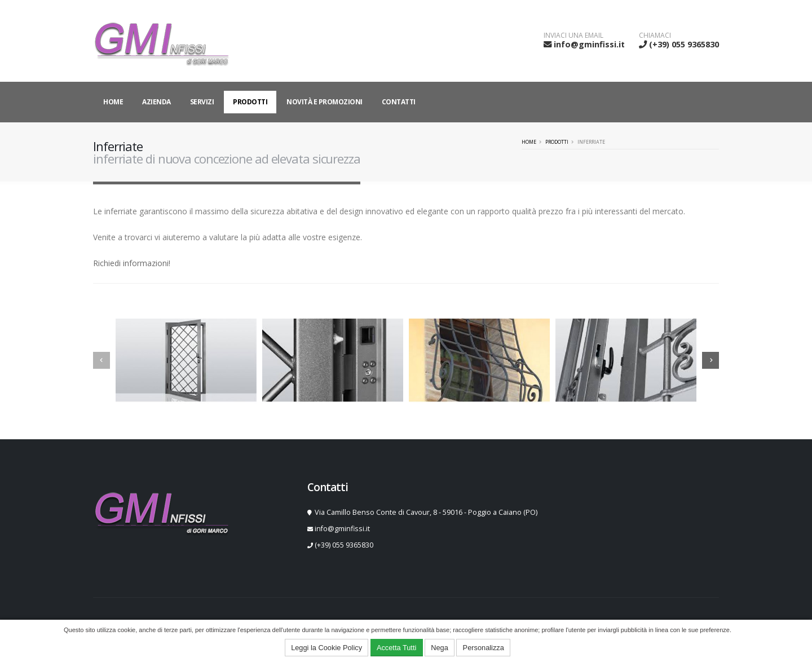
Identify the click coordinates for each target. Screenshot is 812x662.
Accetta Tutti (396, 648)
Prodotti (250, 102)
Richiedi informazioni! (132, 263)
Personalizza (484, 648)
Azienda (156, 102)
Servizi (202, 102)
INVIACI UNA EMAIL (573, 36)
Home (113, 102)
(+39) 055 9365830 (684, 44)
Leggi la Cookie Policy (326, 648)
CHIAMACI (655, 36)
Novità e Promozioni (325, 102)
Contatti (399, 102)
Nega (440, 648)
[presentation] (101, 360)
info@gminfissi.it (589, 44)
